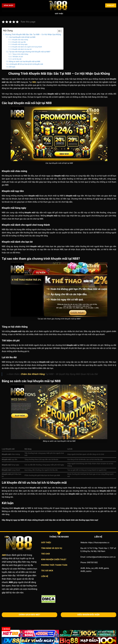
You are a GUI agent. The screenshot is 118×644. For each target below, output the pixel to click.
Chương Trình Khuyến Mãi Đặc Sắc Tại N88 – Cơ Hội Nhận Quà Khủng (33, 34)
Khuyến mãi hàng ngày (20, 44)
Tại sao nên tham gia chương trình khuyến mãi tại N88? (30, 52)
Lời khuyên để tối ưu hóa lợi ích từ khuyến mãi (26, 64)
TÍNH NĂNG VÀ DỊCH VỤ (52, 548)
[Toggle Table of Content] (58, 31)
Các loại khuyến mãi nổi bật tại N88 (22, 37)
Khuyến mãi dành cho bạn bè (22, 49)
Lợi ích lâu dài (17, 59)
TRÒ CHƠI (45, 554)
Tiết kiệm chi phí (18, 57)
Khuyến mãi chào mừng (20, 40)
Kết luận (12, 67)
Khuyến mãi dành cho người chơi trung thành (27, 47)
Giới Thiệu (59, 14)
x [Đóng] (6, 629)
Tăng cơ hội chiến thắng (20, 54)
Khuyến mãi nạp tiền (19, 42)
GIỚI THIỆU (46, 543)
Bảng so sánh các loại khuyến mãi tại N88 (25, 61)
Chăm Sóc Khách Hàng (33, 374)
